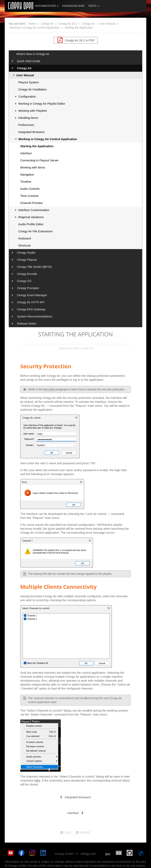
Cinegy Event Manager (32, 295)
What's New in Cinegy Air (33, 54)
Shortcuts (24, 245)
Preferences (26, 125)
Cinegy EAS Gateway (31, 309)
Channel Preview (31, 203)
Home (32, 24)
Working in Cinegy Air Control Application (35, 28)
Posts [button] (94, 6)
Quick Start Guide (29, 61)
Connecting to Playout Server (39, 160)
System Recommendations (35, 316)
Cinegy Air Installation (32, 89)
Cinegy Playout (27, 260)
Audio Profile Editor (31, 224)
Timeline (26, 182)
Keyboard (25, 238)
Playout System (29, 82)
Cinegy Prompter (28, 288)
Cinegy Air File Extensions (35, 231)
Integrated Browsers (31, 132)
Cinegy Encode (27, 274)
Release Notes (27, 323)
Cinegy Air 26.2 (68, 24)
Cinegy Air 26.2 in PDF (75, 40)
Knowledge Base (73, 6)
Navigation (27, 174)
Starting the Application (79, 28)
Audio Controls (30, 189)
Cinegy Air (47, 24)
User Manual (107, 24)
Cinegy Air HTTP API (31, 302)
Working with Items (33, 167)
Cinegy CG (24, 281)
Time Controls (29, 196)
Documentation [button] (47, 6)
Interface (26, 153)
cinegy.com (88, 854)
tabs (37, 780)
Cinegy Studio (26, 253)
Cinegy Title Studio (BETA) (34, 267)
